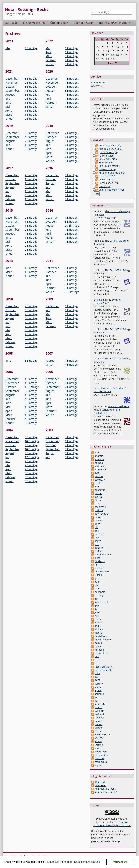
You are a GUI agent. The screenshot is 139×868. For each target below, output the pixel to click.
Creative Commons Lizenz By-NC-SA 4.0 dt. (112, 824)
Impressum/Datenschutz (114, 23)
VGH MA (99, 738)
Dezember (12, 79)
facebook (100, 561)
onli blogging (101, 300)
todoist (98, 721)
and (97, 453)
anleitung (100, 459)
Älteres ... (97, 86)
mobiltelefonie (103, 640)
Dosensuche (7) (107, 169)
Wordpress (101, 762)
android (99, 456)
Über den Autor (83, 23)
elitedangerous (103, 555)
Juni (8, 103)
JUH (97, 616)
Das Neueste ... (100, 82)
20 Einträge (72, 226)
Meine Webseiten (34, 23)
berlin (98, 483)
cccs (97, 504)
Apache (99, 463)
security (99, 684)
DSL (97, 544)
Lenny (98, 619)
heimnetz (100, 592)
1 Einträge (71, 48)
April (49, 52)
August (10, 95)
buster (98, 493)
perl (97, 656)
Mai (8, 48)
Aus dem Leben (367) (110, 149)
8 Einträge (31, 79)
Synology (100, 711)
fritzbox (99, 575)
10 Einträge (32, 441)
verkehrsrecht (102, 735)
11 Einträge (72, 292)
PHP (97, 660)
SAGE (98, 680)
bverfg (98, 497)
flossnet (99, 568)
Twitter (99, 724)
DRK (97, 538)
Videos (98, 741)
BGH (97, 487)
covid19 (99, 510)
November (12, 83)
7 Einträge (31, 91)
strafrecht (100, 704)
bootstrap (100, 490)
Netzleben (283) (108, 176)
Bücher (99, 500)
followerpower (103, 572)
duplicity (99, 548)
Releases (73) (106, 179)
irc (96, 609)
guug (97, 582)
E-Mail (98, 551)
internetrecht (102, 602)
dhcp (97, 524)
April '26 (113, 63)
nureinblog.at (101, 388)
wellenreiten (102, 755)
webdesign (101, 752)
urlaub (98, 728)
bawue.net (101, 480)
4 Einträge (31, 48)
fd (96, 565)
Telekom (99, 718)
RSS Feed (100, 782)
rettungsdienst (103, 670)
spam (98, 687)
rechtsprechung (104, 667)
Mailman (100, 629)
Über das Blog (59, 23)
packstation (101, 653)
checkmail (100, 507)
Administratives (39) (110, 145)
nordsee (99, 650)
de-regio (99, 517)
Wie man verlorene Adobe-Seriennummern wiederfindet (112, 410)
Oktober (11, 87)
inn (96, 599)
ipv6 (97, 606)
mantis (98, 633)
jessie (98, 612)
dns (97, 531)
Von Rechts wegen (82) (111, 190)
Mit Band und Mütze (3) (112, 173)
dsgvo (98, 541)
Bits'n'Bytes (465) (108, 159)
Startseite (12, 23)
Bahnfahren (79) (109, 152)
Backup (99, 476)
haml (97, 589)
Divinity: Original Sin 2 (107, 301)
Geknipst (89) (107, 156)
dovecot (99, 534)
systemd (99, 714)
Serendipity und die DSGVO (110, 390)
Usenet (99, 731)
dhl (96, 527)
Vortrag (99, 745)
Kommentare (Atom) (106, 792)
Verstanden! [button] (120, 862)
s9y (96, 677)
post (97, 663)
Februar (51, 60)
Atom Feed (101, 785)
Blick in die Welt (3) (109, 166)
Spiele (98, 690)
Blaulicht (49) (106, 162)
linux (97, 626)
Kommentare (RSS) (105, 789)
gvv (96, 585)
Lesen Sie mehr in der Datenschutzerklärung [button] (74, 862)
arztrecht (100, 466)
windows (100, 758)
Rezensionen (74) (108, 183)
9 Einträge (71, 149)
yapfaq (98, 765)
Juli (7, 99)
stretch (99, 707)
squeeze (99, 694)
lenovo (98, 623)
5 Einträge (31, 95)
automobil (100, 470)
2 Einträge (71, 60)
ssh (97, 697)
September (12, 91)
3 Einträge (71, 56)
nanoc (98, 646)
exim (97, 558)
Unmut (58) (105, 186)
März (49, 56)
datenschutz (102, 514)
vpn (97, 748)
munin (98, 643)
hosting (99, 595)
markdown (101, 636)
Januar (50, 64)
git (96, 578)
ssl (96, 701)
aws (97, 473)
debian (99, 521)
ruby (97, 673)
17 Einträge (32, 457)
